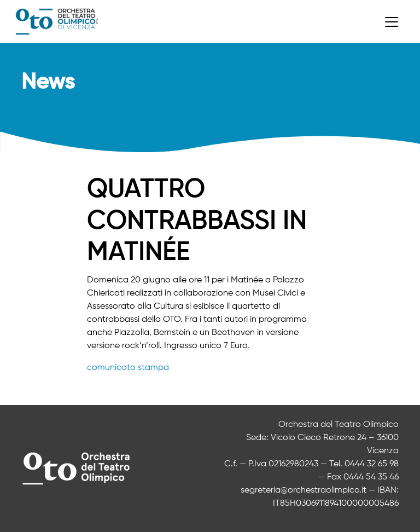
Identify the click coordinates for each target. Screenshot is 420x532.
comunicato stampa (128, 368)
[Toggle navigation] (392, 22)
